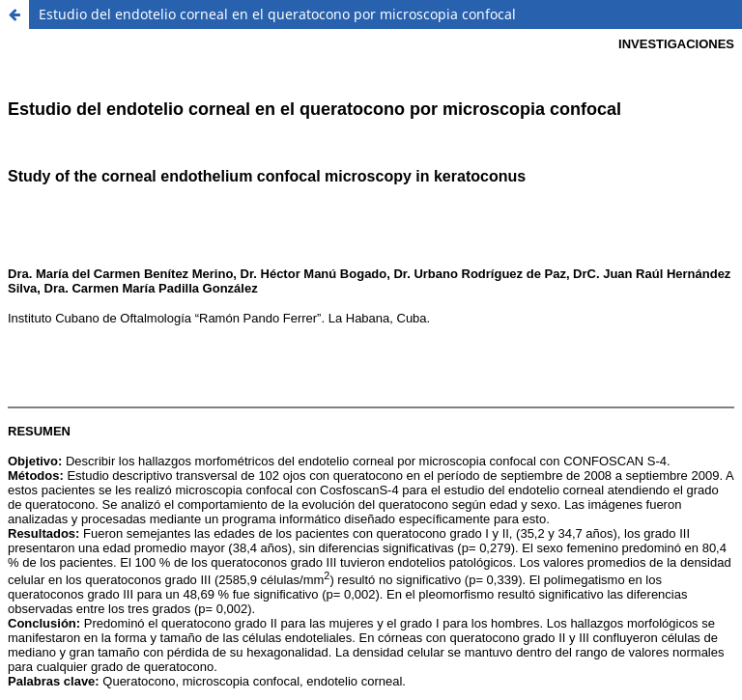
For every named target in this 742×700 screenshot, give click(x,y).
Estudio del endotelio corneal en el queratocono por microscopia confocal (277, 14)
